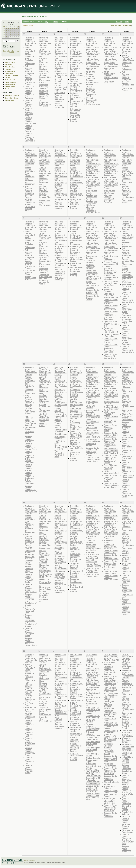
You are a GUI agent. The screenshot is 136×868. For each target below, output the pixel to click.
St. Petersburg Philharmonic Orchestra (45, 103)
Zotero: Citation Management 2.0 (111, 263)
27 (15, 27)
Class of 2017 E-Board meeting (93, 717)
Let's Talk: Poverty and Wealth (109, 752)
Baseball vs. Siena (127, 754)
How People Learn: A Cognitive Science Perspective (109, 705)
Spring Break (45, 205)
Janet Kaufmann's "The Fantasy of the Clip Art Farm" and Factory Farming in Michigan (76, 438)
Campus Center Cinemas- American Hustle (111, 557)
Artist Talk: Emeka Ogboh (110, 765)
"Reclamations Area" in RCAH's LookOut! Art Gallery (61, 704)
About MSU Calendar (12, 96)
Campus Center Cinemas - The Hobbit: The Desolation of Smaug (93, 452)
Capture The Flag (127, 596)
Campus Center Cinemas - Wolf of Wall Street (93, 570)
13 (15, 31)
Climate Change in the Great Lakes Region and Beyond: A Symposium (76, 715)
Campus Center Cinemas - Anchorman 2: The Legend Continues (111, 315)
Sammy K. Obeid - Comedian (111, 335)
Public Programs (10, 82)
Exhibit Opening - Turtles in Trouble (126, 558)
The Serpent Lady (60, 442)
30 (6, 37)
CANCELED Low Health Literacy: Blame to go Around (75, 557)
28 (17, 27)
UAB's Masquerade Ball (111, 472)
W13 (4, 35)
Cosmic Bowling (74, 120)
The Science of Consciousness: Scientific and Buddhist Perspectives (93, 558)
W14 (4, 37)
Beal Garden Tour (91, 705)
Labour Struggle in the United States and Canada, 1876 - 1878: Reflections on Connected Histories (111, 736)
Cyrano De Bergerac (29, 87)
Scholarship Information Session (75, 111)
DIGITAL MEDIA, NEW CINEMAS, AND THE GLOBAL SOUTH (93, 773)
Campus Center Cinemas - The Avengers (29, 94)
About (26, 861)
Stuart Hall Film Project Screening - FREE (127, 320)
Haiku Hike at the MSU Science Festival (128, 760)
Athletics (8, 69)
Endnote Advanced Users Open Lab (75, 96)
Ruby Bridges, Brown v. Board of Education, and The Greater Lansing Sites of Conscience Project (30, 75)
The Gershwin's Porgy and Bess (59, 454)
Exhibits (8, 78)
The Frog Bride (29, 704)
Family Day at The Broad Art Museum (128, 749)
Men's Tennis (92, 428)
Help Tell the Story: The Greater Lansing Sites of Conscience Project (30, 713)
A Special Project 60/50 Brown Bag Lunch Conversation (45, 711)
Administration (10, 67)
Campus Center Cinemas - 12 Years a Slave (93, 292)
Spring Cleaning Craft (76, 586)
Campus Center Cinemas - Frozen (93, 298)
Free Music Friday (109, 541)
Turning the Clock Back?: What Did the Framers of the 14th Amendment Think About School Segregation (93, 277)
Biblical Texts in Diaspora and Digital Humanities (93, 761)
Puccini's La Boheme (109, 787)
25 (10, 27)
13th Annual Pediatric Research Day (76, 411)
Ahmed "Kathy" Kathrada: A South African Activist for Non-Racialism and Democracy (30, 56)
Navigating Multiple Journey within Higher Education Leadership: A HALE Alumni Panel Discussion (46, 572)
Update (11, 53)
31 (8, 37)
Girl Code (126, 816)
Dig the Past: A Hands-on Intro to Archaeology (128, 417)
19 (12, 33)
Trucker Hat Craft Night (75, 116)
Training (8, 89)
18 (10, 33)
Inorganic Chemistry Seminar (44, 87)
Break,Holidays (10, 71)
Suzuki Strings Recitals (92, 83)
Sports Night (109, 798)
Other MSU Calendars (12, 98)
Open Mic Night (111, 321)
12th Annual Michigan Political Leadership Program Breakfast (109, 198)
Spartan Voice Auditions (61, 431)
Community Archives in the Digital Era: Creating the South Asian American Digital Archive (61, 562)
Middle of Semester (74, 80)
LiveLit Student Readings (92, 434)
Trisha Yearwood (93, 104)
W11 (4, 31)
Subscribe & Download (11, 51)
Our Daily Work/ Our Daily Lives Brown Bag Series (44, 94)
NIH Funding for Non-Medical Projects (93, 743)
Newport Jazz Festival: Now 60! (93, 565)
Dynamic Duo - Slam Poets (128, 477)
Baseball (126, 553)
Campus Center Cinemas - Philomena (111, 778)
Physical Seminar (58, 96)
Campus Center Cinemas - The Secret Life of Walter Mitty (93, 789)
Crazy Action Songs (76, 264)
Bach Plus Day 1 (93, 437)
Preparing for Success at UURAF (76, 735)
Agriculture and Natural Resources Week (30, 163)
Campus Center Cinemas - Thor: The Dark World (30, 137)
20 (15, 33)
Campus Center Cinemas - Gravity (29, 103)
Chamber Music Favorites (29, 570)
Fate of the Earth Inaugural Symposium (93, 699)
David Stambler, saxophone (59, 105)
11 (10, 31)
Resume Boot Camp (110, 720)
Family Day (127, 744)
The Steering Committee (60, 264)
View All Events (10, 62)
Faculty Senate (58, 426)
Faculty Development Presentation (92, 195)
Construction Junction (92, 257)
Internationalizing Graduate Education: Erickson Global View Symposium (93, 414)
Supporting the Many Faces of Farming (75, 566)
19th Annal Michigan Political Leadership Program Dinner (93, 209)
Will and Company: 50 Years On (92, 100)
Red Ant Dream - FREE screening (61, 447)
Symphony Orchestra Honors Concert (111, 330)
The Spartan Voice (109, 568)
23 (6, 27)
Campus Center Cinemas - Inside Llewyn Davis (93, 459)
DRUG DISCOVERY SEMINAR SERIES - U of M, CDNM (111, 76)
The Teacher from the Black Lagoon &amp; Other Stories (30, 275)
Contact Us (32, 861)
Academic (8, 65)
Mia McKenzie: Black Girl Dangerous (76, 269)
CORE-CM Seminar (90, 73)
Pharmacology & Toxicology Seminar (76, 417)
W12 (4, 33)
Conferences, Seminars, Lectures (11, 75)
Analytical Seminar (108, 290)
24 (8, 27)
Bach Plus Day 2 (111, 453)
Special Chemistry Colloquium (75, 723)
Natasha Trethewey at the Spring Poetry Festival (76, 747)
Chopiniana (109, 82)
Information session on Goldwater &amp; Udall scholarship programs (60, 576)
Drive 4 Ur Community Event (44, 555)
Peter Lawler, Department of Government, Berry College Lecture (45, 586)
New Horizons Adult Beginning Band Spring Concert (30, 420)
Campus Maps (10, 100)
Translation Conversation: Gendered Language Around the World (46, 279)
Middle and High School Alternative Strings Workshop (127, 278)
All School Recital (126, 564)
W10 (4, 29)
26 (12, 27)
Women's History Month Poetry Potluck (61, 585)
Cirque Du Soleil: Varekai (76, 755)
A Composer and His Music (76, 447)
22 (19, 33)
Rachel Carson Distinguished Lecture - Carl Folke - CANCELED (61, 88)
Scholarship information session (75, 729)
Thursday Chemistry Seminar (90, 78)
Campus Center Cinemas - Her (93, 575)
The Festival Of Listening (92, 287)
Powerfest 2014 (29, 433)
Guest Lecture (61, 434)
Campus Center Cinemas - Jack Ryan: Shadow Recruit (93, 797)
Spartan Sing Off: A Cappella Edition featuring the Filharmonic (93, 781)
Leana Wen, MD (44, 600)
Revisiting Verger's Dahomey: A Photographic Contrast (31, 41)
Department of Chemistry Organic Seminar (76, 104)
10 (8, 31)
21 (17, 33)
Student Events (10, 87)
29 (19, 35)
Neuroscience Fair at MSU (128, 285)
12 (12, 31)
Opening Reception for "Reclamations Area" (61, 713)
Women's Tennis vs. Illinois (126, 740)
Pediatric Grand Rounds (93, 694)
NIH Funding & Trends (92, 755)
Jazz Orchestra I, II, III (111, 325)
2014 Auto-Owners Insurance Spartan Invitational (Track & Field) (127, 723)
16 (6, 33)
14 (17, 31)
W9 (4, 27)
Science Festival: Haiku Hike (127, 767)
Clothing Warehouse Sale (75, 549)
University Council (59, 80)
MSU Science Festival (60, 656)
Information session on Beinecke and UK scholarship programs (93, 548)
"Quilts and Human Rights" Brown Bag (111, 547)
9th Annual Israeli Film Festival (30, 557)
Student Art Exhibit (91, 445)
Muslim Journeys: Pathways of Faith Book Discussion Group (91, 91)
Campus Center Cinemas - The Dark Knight (29, 112)
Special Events (10, 84)
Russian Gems (43, 425)
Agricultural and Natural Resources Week (127, 50)
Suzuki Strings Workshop (126, 271)
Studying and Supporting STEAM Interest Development (76, 87)
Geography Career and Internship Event (111, 295)
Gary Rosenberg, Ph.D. (75, 423)
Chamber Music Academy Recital (29, 564)
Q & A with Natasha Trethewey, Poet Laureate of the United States (93, 736)
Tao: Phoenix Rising (30, 428)
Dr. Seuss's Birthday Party (30, 208)
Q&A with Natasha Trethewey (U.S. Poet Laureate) (93, 727)
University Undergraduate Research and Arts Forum (110, 713)
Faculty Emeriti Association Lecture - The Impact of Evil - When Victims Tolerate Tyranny (61, 416)
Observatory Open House (109, 802)
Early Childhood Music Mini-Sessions (111, 467)
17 (8, 33)
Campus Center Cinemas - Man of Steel (30, 121)
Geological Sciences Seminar (109, 746)
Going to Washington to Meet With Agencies (92, 423)
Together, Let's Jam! (75, 203)
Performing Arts (10, 80)
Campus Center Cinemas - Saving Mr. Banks (111, 428)
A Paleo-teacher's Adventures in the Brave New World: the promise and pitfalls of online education (111, 273)
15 (19, 31)
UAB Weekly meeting (60, 100)
